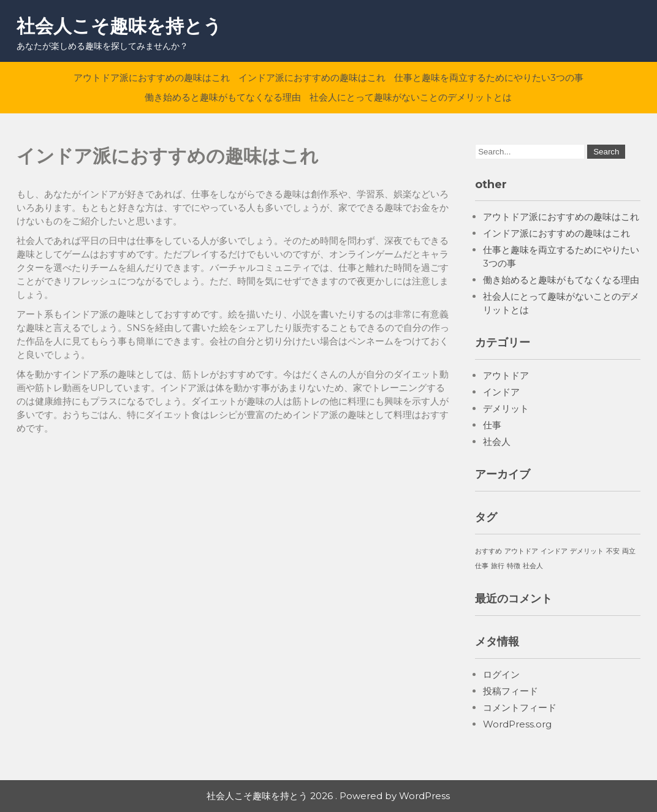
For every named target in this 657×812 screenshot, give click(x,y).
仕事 (492, 425)
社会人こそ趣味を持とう (119, 26)
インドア (501, 392)
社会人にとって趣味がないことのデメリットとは (411, 97)
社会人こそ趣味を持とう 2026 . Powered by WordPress (328, 796)
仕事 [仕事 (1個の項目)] (482, 566)
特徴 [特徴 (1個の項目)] (514, 566)
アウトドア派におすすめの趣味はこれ (152, 78)
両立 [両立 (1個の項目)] (629, 551)
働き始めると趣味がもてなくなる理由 (223, 97)
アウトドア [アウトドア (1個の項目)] (521, 551)
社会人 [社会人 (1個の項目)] (533, 566)
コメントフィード (520, 708)
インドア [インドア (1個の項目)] (554, 551)
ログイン (501, 674)
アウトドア (506, 375)
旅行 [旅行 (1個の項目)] (498, 566)
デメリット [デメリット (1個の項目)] (587, 551)
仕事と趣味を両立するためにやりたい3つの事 (489, 78)
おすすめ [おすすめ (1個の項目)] (488, 551)
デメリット (506, 408)
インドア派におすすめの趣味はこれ (312, 78)
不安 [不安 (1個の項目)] (613, 551)
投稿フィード (511, 691)
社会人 (497, 442)
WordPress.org (517, 724)
